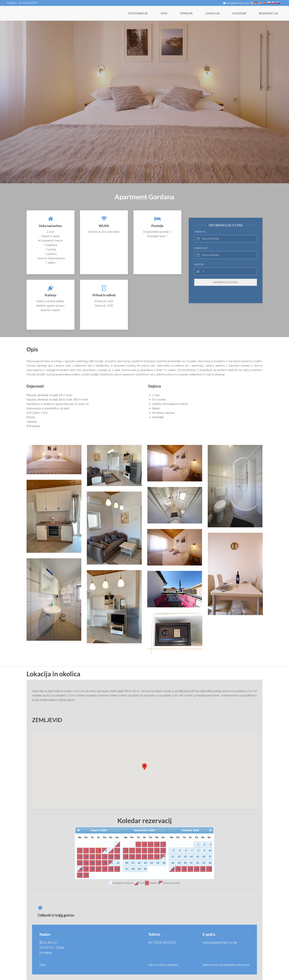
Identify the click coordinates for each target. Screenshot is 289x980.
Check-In (200, 224)
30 (81, 875)
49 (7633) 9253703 (162, 943)
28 (112, 869)
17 (87, 863)
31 (87, 875)
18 (93, 863)
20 (106, 863)
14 (112, 857)
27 (106, 869)
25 (93, 869)
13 (106, 857)
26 (99, 869)
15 (118, 857)
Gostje (199, 257)
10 (87, 857)
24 (87, 869)
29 (118, 869)
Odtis (43, 965)
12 (99, 857)
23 (81, 869)
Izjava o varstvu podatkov (163, 965)
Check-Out (201, 241)
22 (118, 863)
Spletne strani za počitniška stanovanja (226, 965)
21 (112, 863)
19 (99, 863)
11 (93, 857)
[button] (54, 460)
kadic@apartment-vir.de (236, 3)
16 (81, 863)
